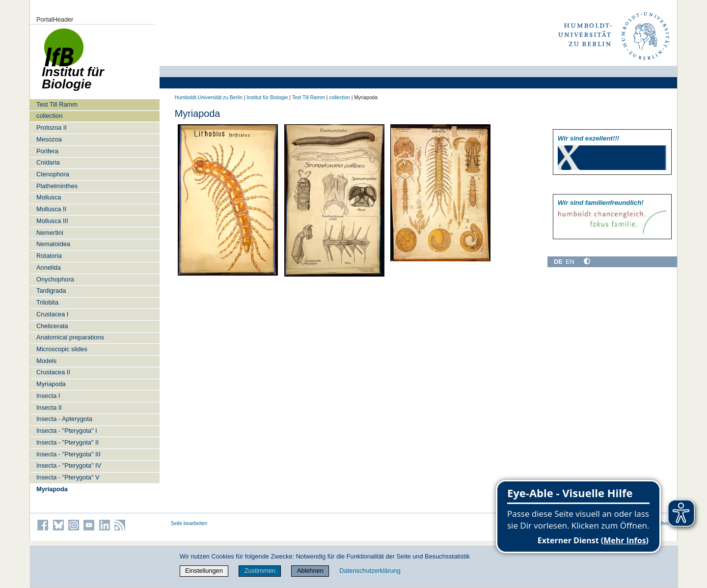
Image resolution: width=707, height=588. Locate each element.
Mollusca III (52, 221)
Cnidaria (48, 162)
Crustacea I (52, 314)
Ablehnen (310, 571)
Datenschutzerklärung (370, 571)
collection (49, 116)
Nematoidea (53, 244)
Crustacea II (53, 372)
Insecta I (48, 396)
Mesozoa (49, 139)
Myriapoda (51, 384)
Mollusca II (51, 209)
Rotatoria (49, 256)
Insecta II (49, 407)
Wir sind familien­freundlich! (601, 203)
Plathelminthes (57, 186)
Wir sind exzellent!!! (588, 138)
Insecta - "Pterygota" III (68, 454)
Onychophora (55, 279)
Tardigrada (51, 291)
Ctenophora (53, 174)
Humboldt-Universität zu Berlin (209, 98)
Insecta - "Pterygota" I (67, 431)
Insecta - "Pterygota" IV (69, 465)
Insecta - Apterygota (64, 419)
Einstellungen (204, 571)
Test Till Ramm (57, 104)
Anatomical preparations (70, 337)
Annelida (49, 267)
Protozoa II (52, 127)
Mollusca (49, 197)
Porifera (47, 151)
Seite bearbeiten (189, 523)
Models (46, 361)
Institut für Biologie (267, 98)
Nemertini (50, 233)
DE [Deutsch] (558, 262)
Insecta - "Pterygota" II (68, 442)
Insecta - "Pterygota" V (68, 477)
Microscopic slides (62, 349)
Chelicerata (52, 326)
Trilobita (47, 302)
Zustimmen (260, 571)
